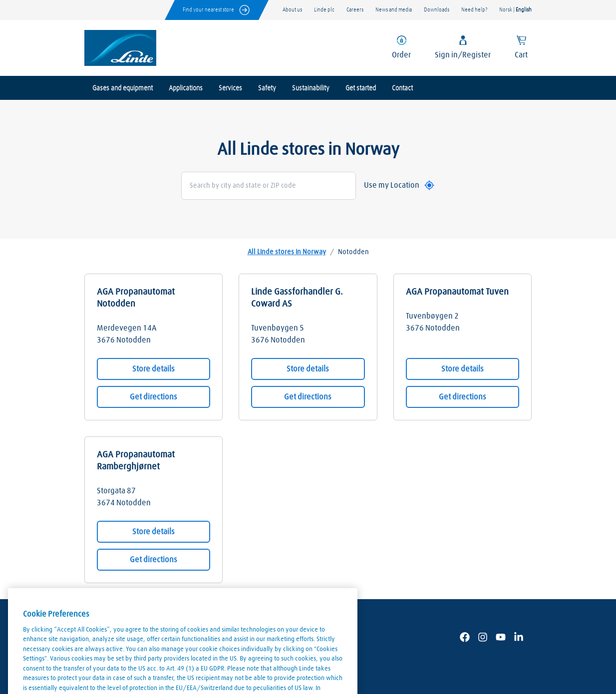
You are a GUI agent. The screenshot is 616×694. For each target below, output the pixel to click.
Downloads (437, 10)
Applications (186, 88)
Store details (154, 369)
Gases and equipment (123, 88)
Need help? (474, 10)
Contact (402, 88)
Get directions (154, 397)
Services (230, 88)
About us (292, 10)
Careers (355, 10)
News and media (394, 10)
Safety (267, 88)
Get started (361, 88)
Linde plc (324, 10)
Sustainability (311, 88)
